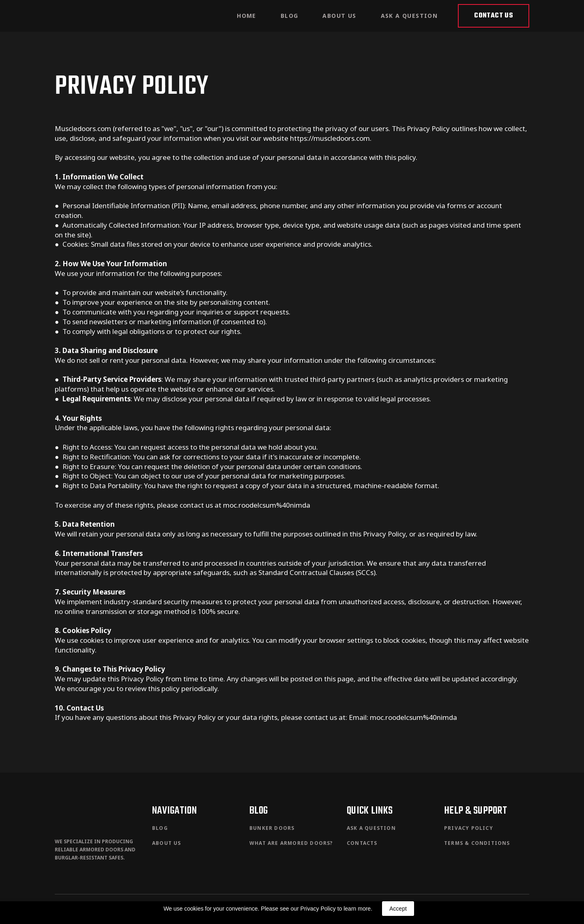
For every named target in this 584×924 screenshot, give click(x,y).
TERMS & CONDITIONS (477, 843)
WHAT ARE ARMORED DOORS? (291, 843)
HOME (247, 16)
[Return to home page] (85, 16)
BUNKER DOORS (272, 828)
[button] (494, 16)
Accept (398, 909)
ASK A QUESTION (409, 16)
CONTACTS (362, 843)
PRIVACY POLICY (469, 828)
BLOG (290, 16)
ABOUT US (339, 16)
